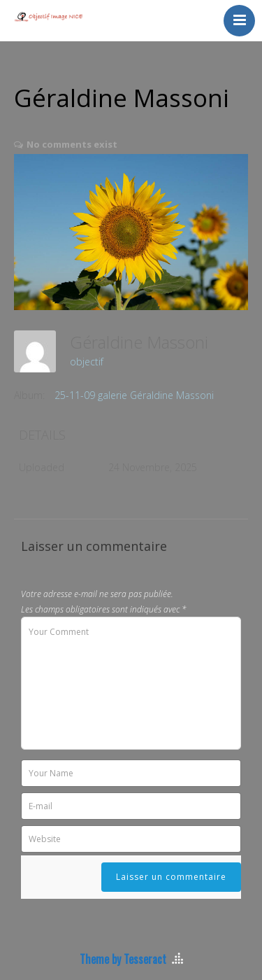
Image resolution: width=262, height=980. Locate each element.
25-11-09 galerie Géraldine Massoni (134, 395)
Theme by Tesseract (123, 959)
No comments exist (72, 144)
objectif (87, 362)
